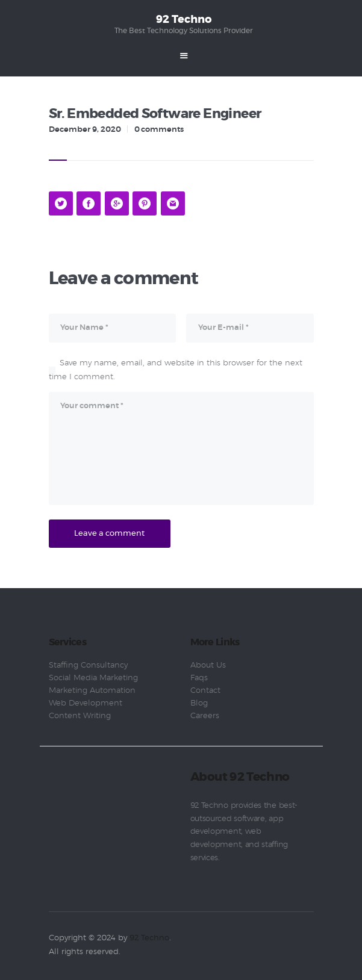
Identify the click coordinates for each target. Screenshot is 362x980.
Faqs (199, 678)
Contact (205, 691)
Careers (205, 716)
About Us (208, 665)
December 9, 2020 (85, 130)
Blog (199, 703)
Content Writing (80, 716)
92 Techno (149, 938)
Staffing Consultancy (88, 665)
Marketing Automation (92, 691)
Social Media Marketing (93, 678)
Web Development (86, 703)
